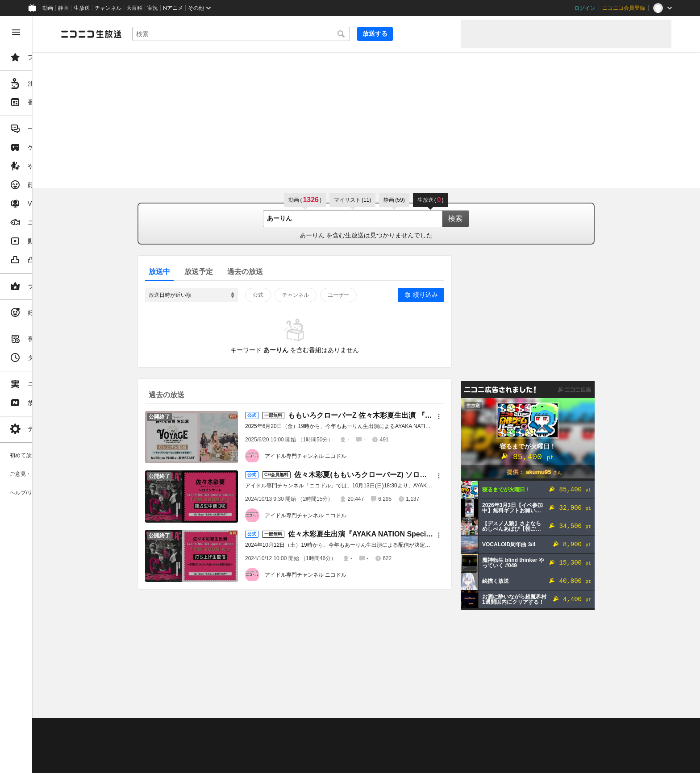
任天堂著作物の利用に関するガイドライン (230, 762)
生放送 (82, 8)
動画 (48, 8)
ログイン (585, 8)
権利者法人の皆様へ (153, 751)
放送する (432, 33)
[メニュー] (473, 416)
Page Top (400, 706)
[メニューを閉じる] (16, 32)
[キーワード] (304, 34)
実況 (153, 8)
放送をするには (192, 740)
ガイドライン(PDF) (313, 729)
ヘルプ (216, 729)
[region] (50, 395)
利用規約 (271, 729)
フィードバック (641, 705)
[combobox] (304, 34)
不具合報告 (187, 729)
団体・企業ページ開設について (304, 751)
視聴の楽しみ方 (147, 740)
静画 (63, 8)
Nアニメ (173, 8)
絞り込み (459, 295)
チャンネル (108, 8)
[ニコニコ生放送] (159, 34)
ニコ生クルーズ (237, 740)
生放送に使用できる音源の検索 (222, 751)
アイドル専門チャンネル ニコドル (340, 456)
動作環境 (242, 729)
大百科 (134, 8)
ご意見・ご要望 (147, 729)
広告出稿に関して (150, 762)
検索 (489, 218)
